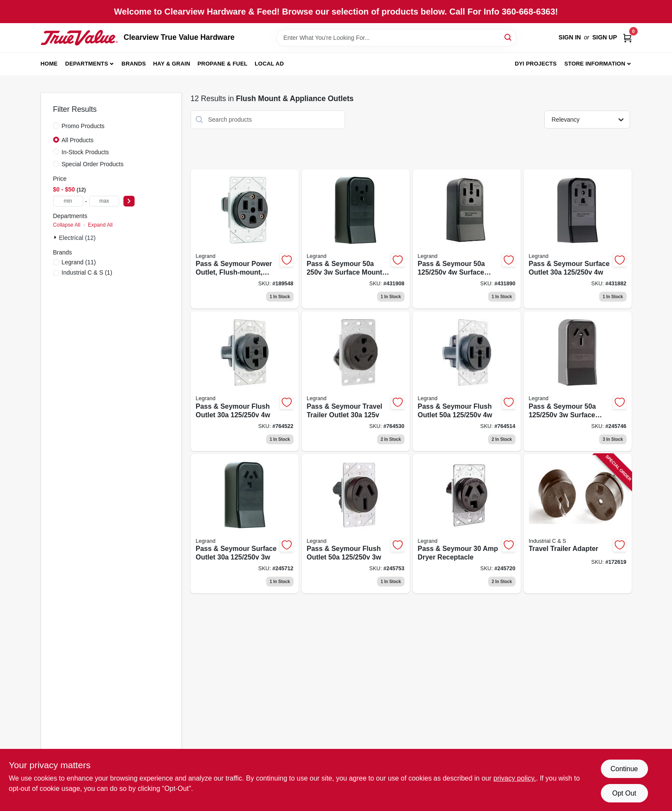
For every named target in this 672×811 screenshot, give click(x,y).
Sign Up (605, 37)
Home (49, 64)
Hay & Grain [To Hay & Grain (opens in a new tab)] (172, 64)
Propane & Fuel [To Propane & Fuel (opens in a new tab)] (223, 64)
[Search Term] (396, 38)
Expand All (100, 225)
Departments (87, 64)
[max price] (104, 201)
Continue (624, 769)
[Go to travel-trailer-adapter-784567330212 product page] (578, 524)
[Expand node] (56, 237)
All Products (78, 140)
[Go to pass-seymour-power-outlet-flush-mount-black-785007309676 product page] (245, 239)
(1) (87, 272)
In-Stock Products (85, 152)
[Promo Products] (56, 126)
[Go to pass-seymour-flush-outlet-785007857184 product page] (467, 381)
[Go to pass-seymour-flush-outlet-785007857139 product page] (245, 381)
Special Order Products (93, 164)
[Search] (508, 37)
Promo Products (83, 126)
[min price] (68, 201)
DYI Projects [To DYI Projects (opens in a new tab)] (536, 64)
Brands (134, 64)
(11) (79, 262)
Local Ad (269, 64)
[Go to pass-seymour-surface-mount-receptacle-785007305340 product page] (356, 239)
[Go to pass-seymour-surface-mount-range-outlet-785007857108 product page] (578, 381)
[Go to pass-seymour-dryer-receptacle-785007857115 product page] (467, 524)
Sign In (570, 37)
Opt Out (624, 793)
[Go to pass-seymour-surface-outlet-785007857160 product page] (245, 524)
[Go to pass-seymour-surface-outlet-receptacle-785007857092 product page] (467, 239)
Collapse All (67, 225)
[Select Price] (129, 201)
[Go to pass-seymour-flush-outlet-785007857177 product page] (356, 524)
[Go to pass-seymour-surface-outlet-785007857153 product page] (578, 239)
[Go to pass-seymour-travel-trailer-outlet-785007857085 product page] (356, 381)
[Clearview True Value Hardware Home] (79, 38)
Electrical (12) (78, 238)
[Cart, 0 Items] (627, 37)
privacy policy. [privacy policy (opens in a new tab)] (514, 778)
